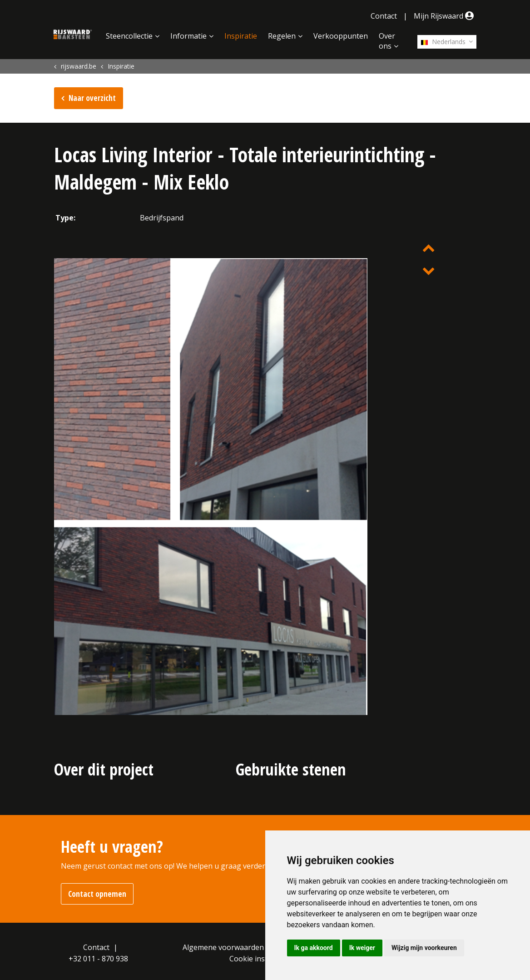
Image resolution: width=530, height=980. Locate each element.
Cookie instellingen (262, 959)
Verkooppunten (341, 36)
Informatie (188, 36)
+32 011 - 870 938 (98, 959)
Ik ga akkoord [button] (314, 948)
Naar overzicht (92, 98)
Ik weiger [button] (362, 948)
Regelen (282, 36)
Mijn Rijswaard (445, 16)
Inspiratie (241, 36)
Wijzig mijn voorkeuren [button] (424, 948)
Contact (384, 16)
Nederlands (443, 42)
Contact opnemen (97, 894)
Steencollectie (129, 36)
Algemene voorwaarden (223, 947)
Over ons (387, 41)
